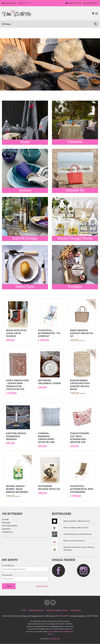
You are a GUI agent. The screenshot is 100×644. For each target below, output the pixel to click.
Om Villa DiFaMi (10, 526)
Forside (5, 519)
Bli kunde (6, 522)
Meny (6, 24)
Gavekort (6, 529)
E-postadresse (8, 565)
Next (98, 64)
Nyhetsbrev (76, 610)
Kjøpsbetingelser (36, 610)
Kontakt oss (7, 532)
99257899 (64, 616)
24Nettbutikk (55, 639)
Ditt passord (7, 575)
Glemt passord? (42, 586)
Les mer (51, 631)
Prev (8, 64)
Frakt (24, 610)
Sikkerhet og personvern (57, 610)
